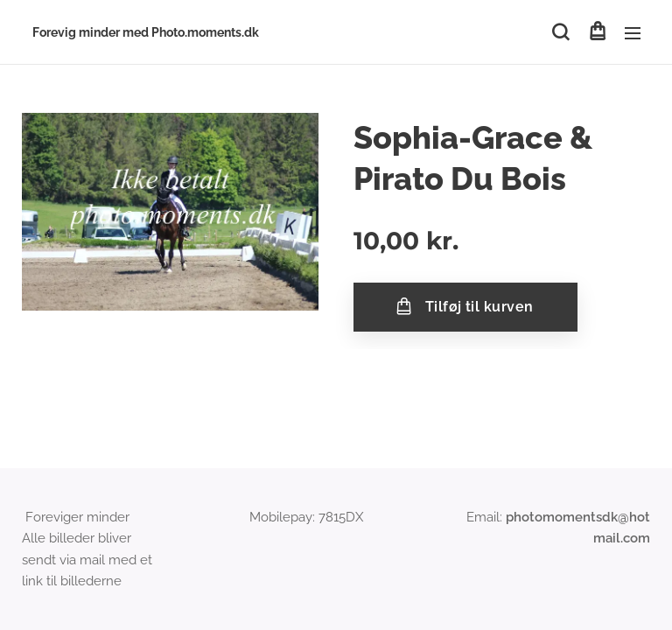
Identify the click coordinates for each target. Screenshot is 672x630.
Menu (633, 33)
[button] (560, 32)
